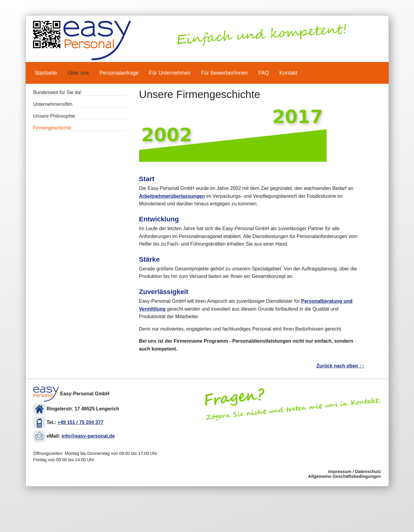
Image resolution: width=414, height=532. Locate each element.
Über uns (78, 73)
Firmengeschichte (52, 128)
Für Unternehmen (170, 73)
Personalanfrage (119, 73)
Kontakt (288, 73)
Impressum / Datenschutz (354, 472)
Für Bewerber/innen (225, 73)
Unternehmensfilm (53, 104)
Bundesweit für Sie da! (57, 92)
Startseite (46, 73)
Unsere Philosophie (54, 116)
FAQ (264, 73)
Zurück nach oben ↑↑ (340, 366)
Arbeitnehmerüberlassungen (172, 196)
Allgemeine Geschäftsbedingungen (345, 476)
